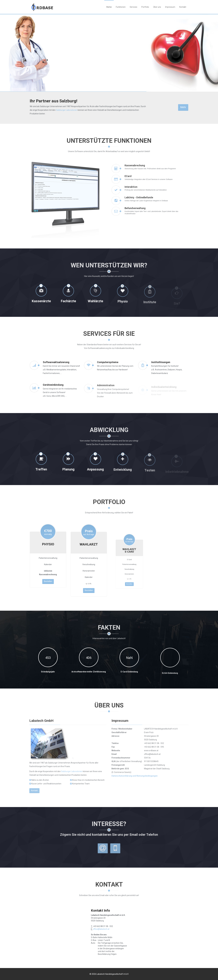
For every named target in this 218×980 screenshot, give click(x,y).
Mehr (183, 107)
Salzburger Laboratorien (67, 110)
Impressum (170, 7)
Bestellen (48, 566)
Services (133, 7)
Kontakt (183, 7)
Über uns (157, 7)
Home (109, 7)
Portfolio (145, 7)
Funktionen (121, 7)
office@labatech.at (101, 929)
